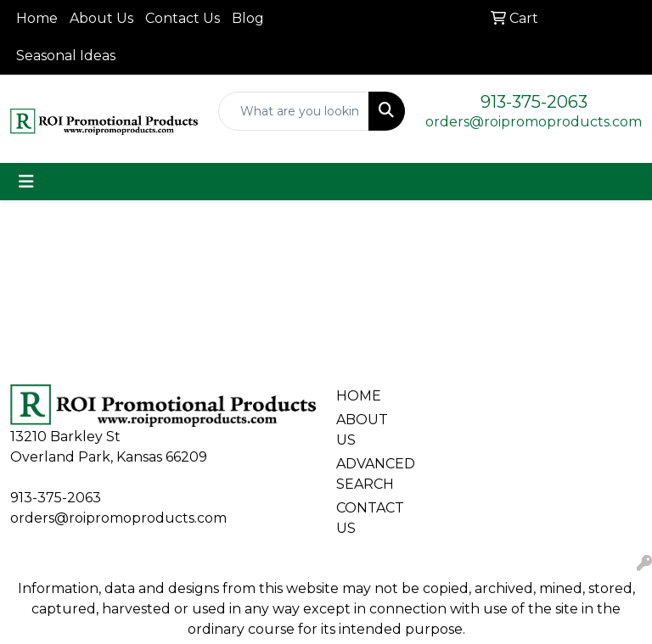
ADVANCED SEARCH (367, 474)
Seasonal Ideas (66, 56)
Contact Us (183, 18)
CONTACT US (367, 518)
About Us (101, 18)
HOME (359, 396)
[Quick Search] (294, 111)
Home (37, 18)
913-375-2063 (534, 102)
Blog (248, 18)
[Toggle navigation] (26, 182)
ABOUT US (362, 430)
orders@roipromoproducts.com (534, 122)
